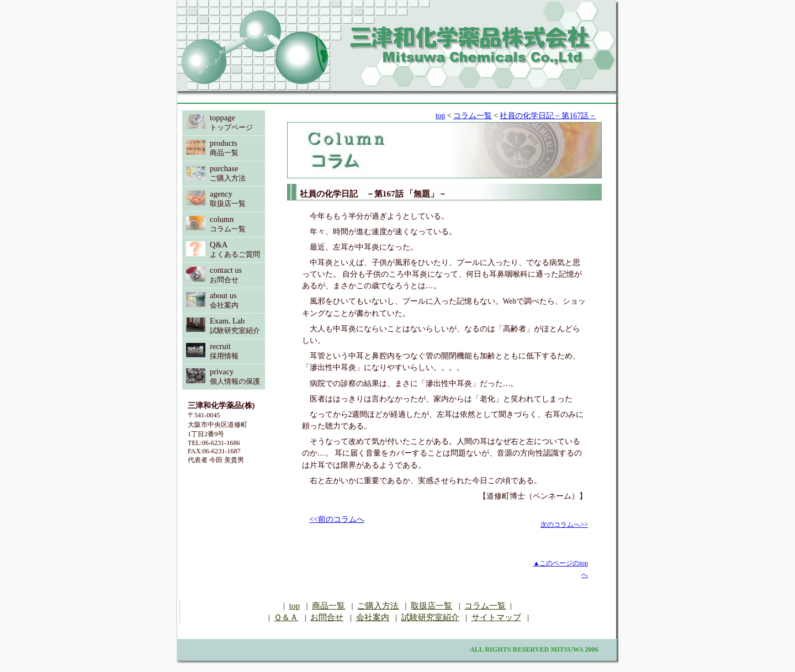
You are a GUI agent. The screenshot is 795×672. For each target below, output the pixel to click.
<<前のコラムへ (337, 519)
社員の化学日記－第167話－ (548, 116)
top (440, 116)
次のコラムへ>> (564, 525)
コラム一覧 (473, 116)
